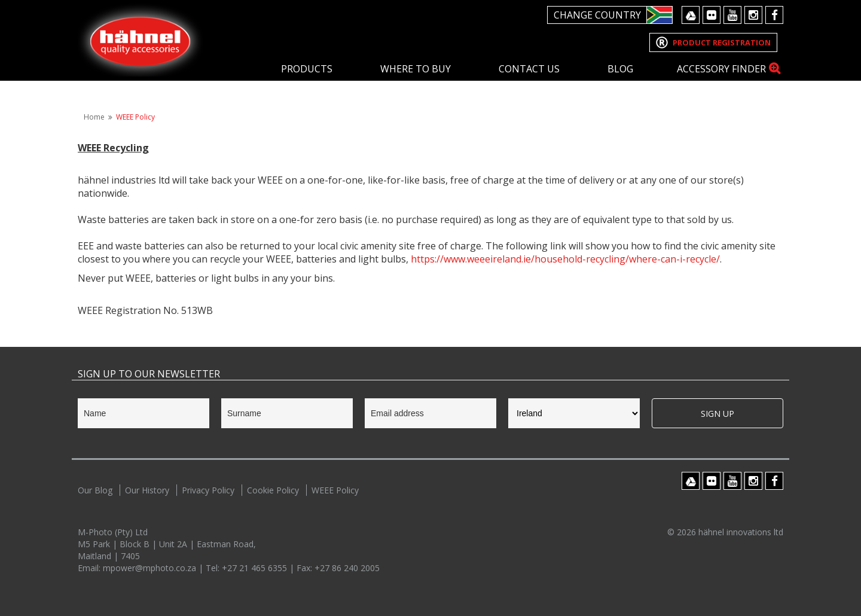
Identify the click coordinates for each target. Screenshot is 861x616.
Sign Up (717, 414)
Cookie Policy (273, 490)
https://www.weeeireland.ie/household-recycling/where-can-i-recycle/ (565, 259)
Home (94, 117)
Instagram (753, 15)
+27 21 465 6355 (256, 568)
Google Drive (691, 15)
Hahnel (141, 40)
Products (307, 69)
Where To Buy (416, 69)
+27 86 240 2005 (347, 568)
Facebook (774, 15)
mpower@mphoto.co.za (151, 568)
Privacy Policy (208, 490)
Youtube (732, 15)
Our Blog (95, 490)
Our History (147, 490)
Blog (620, 69)
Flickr (712, 15)
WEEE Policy (135, 117)
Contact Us (529, 69)
